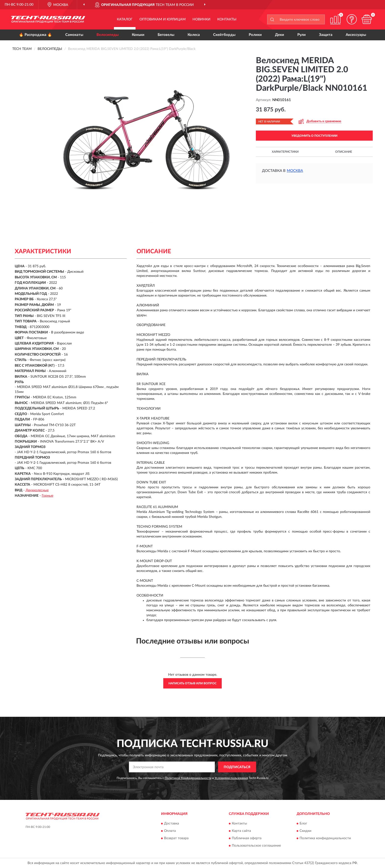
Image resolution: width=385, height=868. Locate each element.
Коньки (138, 35)
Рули (302, 35)
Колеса (194, 35)
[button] (352, 19)
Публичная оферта (247, 838)
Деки (280, 35)
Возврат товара (176, 838)
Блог (303, 823)
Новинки (201, 19)
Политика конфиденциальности (325, 838)
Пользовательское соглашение (256, 846)
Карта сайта (241, 831)
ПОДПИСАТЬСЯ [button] (237, 767)
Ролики (255, 35)
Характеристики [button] (285, 152)
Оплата (170, 831)
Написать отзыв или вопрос (192, 683)
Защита (326, 35)
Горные (48, 496)
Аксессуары (356, 35)
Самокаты (74, 35)
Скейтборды (224, 35)
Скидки (305, 831)
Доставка (172, 823)
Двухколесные (37, 490)
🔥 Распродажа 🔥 (35, 35)
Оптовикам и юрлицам (163, 19)
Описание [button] (344, 152)
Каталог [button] (125, 19)
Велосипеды (108, 35)
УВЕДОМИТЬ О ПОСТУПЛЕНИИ (314, 136)
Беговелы (166, 35)
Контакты (227, 19)
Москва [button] (295, 171)
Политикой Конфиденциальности (188, 778)
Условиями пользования (231, 778)
